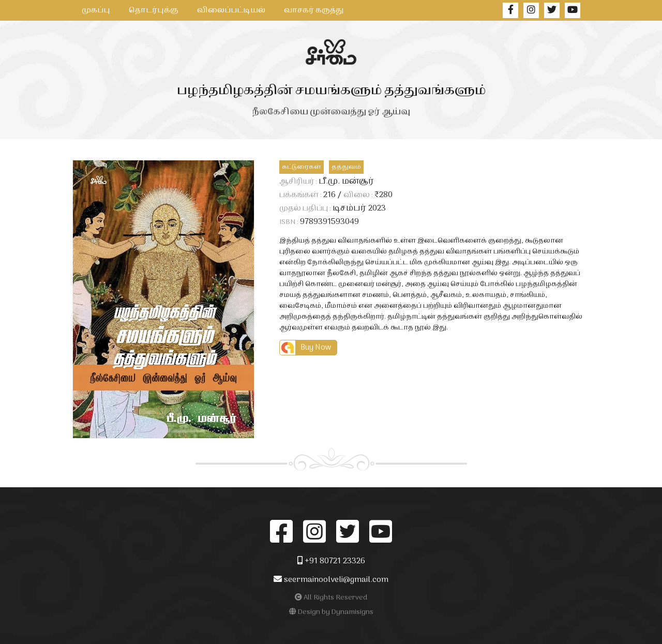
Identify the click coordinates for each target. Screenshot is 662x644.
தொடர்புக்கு (154, 10)
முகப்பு (96, 10)
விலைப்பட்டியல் (231, 10)
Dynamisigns (352, 612)
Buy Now (316, 348)
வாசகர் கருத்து (314, 10)
